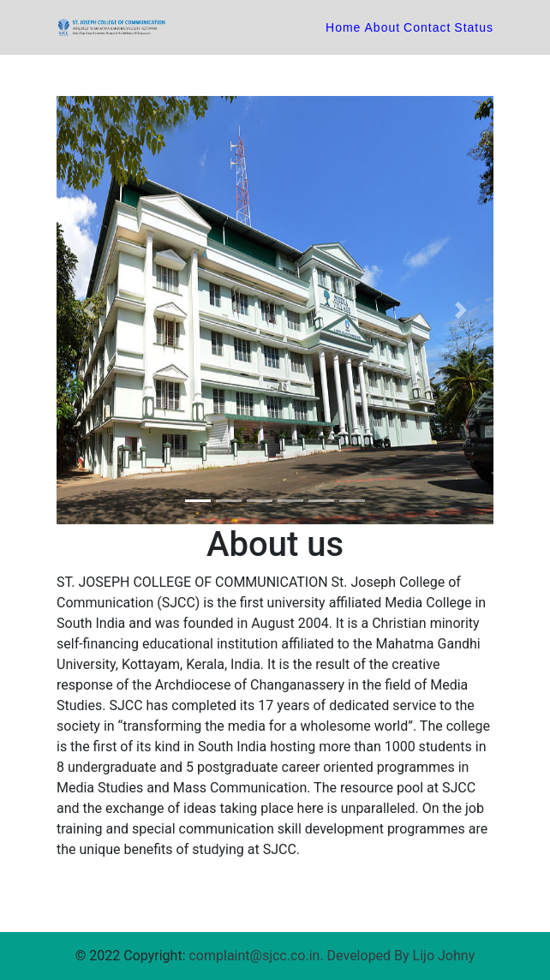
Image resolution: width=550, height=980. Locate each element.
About (383, 27)
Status (474, 27)
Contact (427, 27)
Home (345, 27)
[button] (90, 310)
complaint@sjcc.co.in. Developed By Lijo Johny (332, 956)
